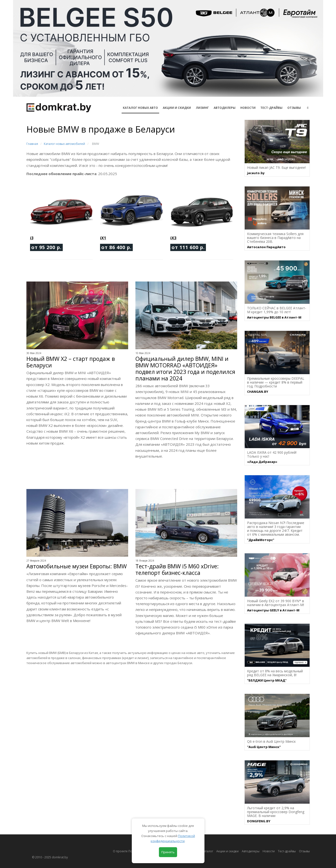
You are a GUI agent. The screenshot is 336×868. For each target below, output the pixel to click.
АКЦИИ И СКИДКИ (177, 108)
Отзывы (294, 108)
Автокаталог (204, 851)
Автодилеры (225, 108)
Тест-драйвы (271, 108)
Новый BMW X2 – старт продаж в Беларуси (71, 362)
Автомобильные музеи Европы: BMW (77, 566)
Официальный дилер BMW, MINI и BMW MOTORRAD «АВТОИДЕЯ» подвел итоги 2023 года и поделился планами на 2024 (185, 369)
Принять (168, 852)
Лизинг (202, 108)
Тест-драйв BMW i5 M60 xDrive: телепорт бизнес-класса (177, 570)
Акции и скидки (227, 851)
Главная (32, 144)
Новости (248, 108)
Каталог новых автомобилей (64, 144)
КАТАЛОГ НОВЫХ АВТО (140, 108)
